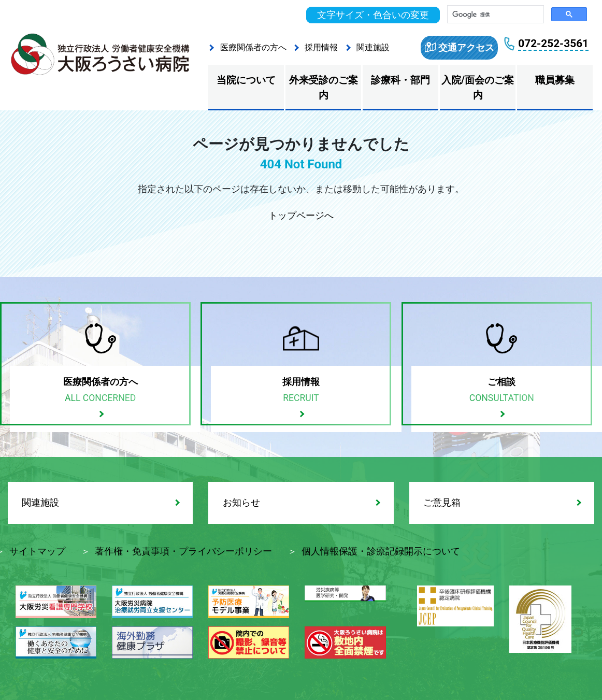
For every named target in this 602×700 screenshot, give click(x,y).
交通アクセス (466, 48)
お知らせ (241, 503)
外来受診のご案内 (324, 88)
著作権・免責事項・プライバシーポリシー (183, 551)
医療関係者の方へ (253, 47)
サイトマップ (37, 551)
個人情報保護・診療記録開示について (381, 551)
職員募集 (555, 80)
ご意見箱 (442, 503)
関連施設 (373, 47)
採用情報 (321, 47)
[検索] (494, 15)
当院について (246, 80)
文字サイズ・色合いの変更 (373, 15)
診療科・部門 (400, 80)
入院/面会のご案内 (478, 88)
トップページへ (301, 216)
